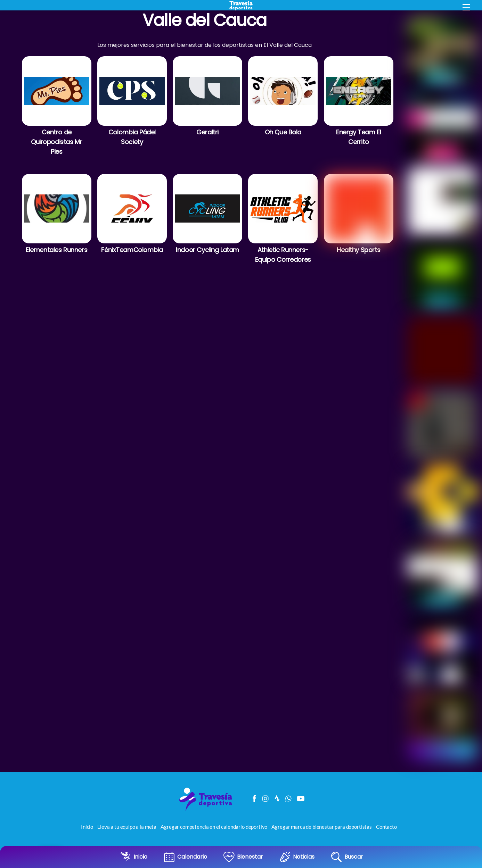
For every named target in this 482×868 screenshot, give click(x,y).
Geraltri (207, 132)
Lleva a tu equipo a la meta (127, 828)
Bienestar (250, 857)
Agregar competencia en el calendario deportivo (214, 828)
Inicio (140, 857)
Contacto (386, 828)
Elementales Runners (56, 250)
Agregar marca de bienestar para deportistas (321, 828)
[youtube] (300, 798)
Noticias (304, 857)
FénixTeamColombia (132, 250)
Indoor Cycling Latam (207, 250)
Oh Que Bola (283, 132)
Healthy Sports (358, 250)
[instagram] (266, 798)
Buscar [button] (354, 857)
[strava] (277, 798)
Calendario (192, 857)
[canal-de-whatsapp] (289, 798)
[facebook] (254, 798)
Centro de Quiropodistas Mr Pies (56, 142)
